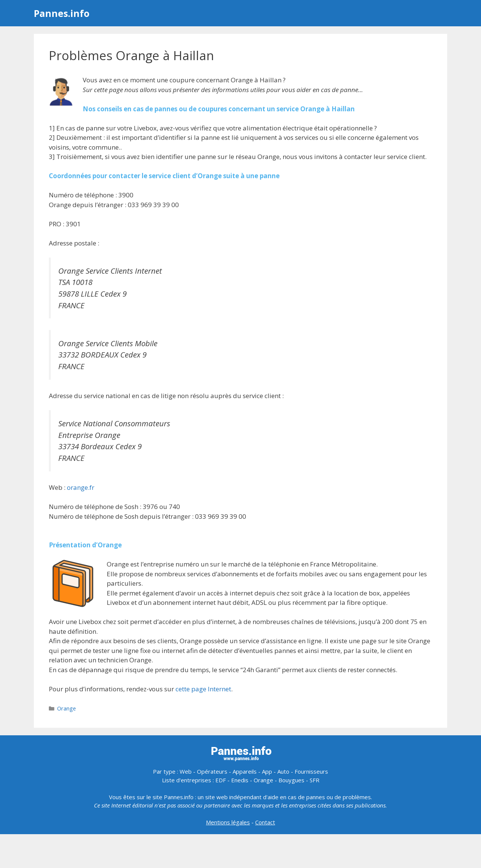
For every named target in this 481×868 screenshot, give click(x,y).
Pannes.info (62, 13)
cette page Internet (203, 689)
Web (186, 771)
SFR (315, 780)
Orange (67, 708)
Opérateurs (212, 771)
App (267, 771)
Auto (283, 771)
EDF (221, 780)
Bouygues (291, 780)
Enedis (240, 780)
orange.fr (81, 487)
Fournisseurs (311, 771)
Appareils (245, 771)
